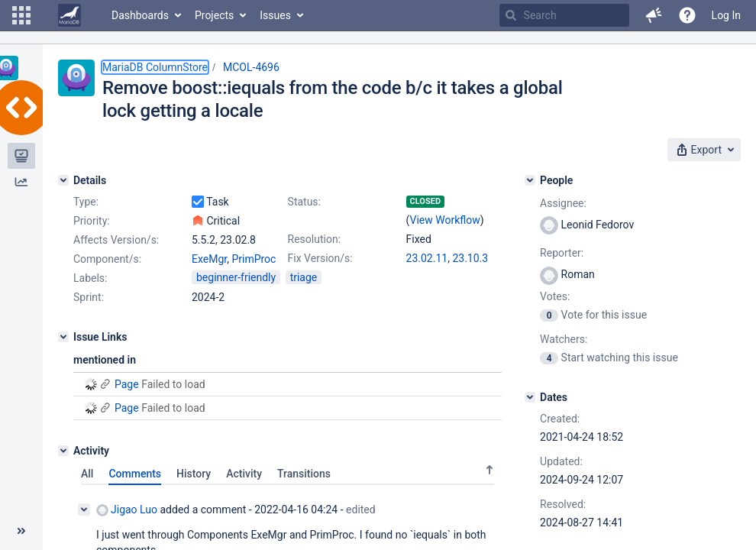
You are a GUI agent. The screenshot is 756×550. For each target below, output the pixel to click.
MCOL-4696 (251, 67)
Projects (214, 15)
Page (127, 384)
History (194, 474)
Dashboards (140, 15)
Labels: (90, 278)
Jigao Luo (127, 510)
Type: (86, 202)
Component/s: (107, 259)
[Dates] (530, 397)
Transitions (304, 474)
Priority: (92, 221)
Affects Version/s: (116, 240)
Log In (726, 15)
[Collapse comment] (84, 510)
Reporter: (562, 253)
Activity (244, 474)
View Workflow (445, 220)
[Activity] (63, 451)
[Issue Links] (63, 337)
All (87, 474)
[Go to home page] (69, 15)
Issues (275, 15)
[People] (530, 180)
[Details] (63, 180)
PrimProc (254, 259)
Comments (135, 474)
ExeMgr (209, 259)
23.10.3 (470, 258)
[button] (21, 15)
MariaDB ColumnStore (155, 67)
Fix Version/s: (320, 258)
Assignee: (563, 203)
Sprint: (89, 297)
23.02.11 (427, 258)
